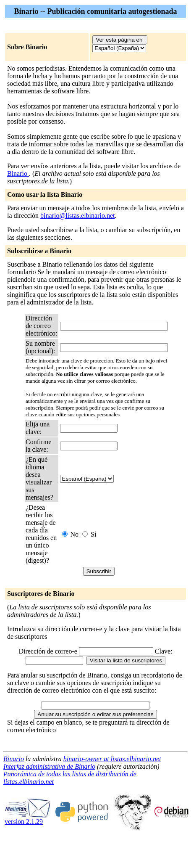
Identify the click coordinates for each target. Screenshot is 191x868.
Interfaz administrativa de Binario (49, 766)
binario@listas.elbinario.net (77, 216)
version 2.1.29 (28, 819)
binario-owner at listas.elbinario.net (112, 759)
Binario (18, 173)
